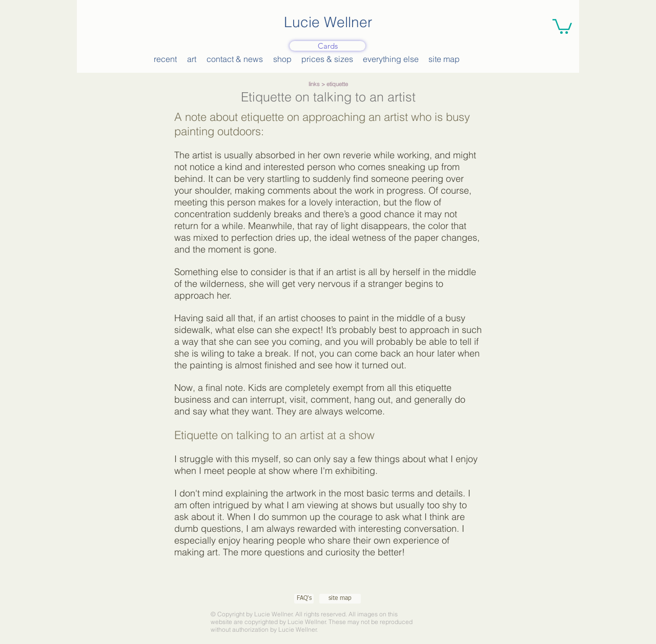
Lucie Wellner (328, 22)
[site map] (340, 599)
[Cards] (327, 46)
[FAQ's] (304, 599)
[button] (562, 26)
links (314, 84)
